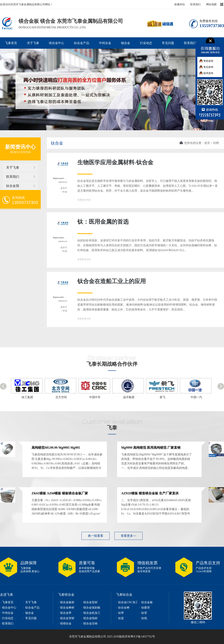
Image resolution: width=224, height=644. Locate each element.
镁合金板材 (67, 602)
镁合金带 (66, 613)
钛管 (144, 613)
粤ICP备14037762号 (143, 637)
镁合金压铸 (90, 624)
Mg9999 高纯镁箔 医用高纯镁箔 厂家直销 (151, 448)
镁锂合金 (66, 624)
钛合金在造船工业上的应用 (112, 281)
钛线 (144, 618)
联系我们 (195, 4)
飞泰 (112, 428)
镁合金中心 (57, 43)
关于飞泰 (33, 43)
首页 (207, 143)
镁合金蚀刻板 (92, 608)
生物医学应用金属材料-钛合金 (115, 162)
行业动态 (146, 43)
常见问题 (168, 43)
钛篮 (121, 618)
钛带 (121, 613)
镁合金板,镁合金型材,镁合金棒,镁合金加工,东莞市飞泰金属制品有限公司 (6, 23)
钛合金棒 (124, 608)
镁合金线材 (90, 618)
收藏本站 (180, 4)
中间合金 (105, 43)
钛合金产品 (82, 43)
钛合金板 (147, 602)
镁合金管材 (67, 618)
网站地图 (211, 4)
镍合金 (126, 43)
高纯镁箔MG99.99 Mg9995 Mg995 (56, 448)
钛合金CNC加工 (128, 602)
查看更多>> (129, 536)
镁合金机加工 (92, 613)
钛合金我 (13, 186)
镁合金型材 (90, 602)
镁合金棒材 (67, 608)
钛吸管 (146, 608)
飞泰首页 (11, 43)
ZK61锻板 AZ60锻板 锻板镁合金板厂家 (60, 493)
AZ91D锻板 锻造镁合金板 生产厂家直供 (150, 493)
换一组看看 (96, 536)
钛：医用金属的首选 (103, 222)
